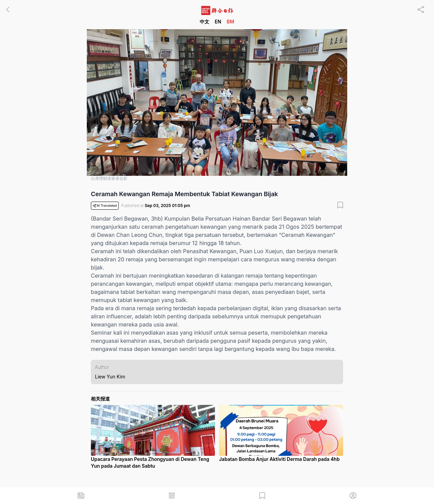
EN (218, 22)
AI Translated (105, 206)
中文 (204, 22)
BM (230, 22)
